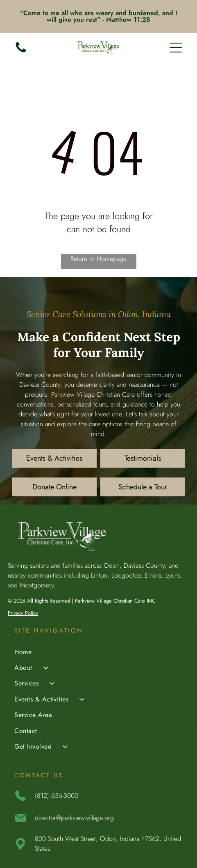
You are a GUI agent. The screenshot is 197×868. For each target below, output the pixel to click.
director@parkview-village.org (74, 818)
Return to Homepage (98, 259)
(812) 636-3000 (57, 796)
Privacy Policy (23, 613)
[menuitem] (98, 653)
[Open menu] (176, 48)
